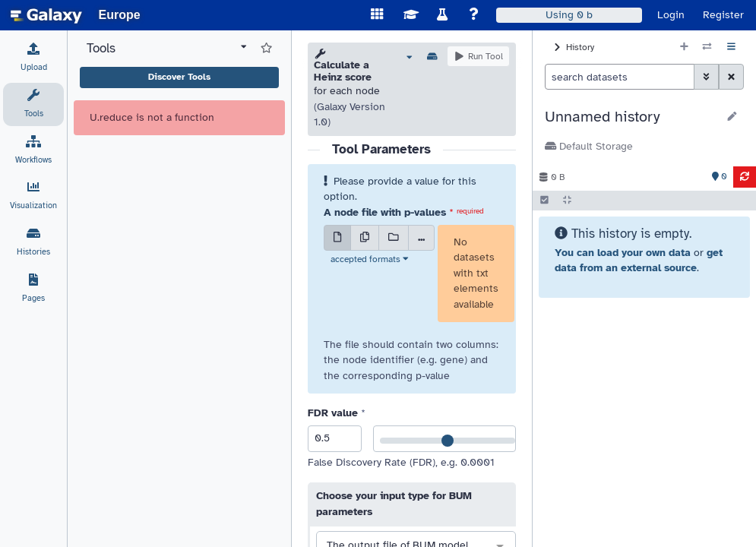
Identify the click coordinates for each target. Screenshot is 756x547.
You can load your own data (623, 253)
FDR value (333, 413)
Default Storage (589, 146)
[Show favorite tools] (266, 49)
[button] (631, 117)
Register (723, 15)
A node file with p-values (385, 212)
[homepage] (46, 15)
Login (671, 15)
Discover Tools (179, 77)
